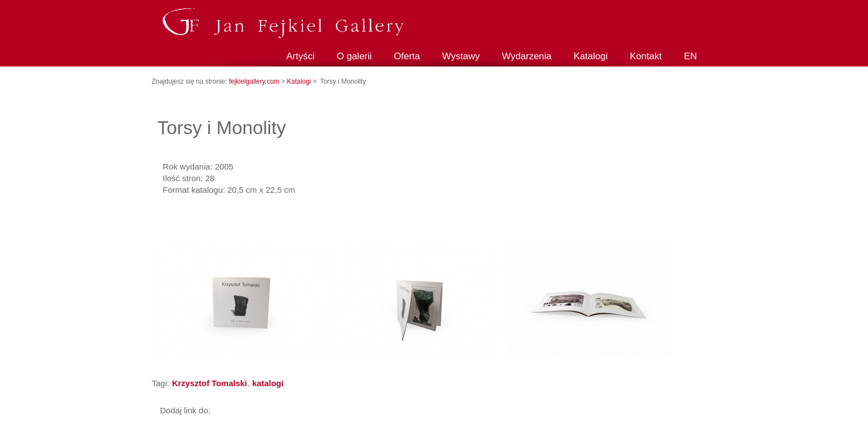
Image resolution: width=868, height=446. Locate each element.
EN (690, 56)
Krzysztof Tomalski (210, 383)
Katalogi (590, 56)
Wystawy (461, 56)
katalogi (268, 383)
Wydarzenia (527, 56)
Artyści (300, 56)
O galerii (354, 56)
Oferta (407, 56)
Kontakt (646, 56)
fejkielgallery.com (255, 81)
